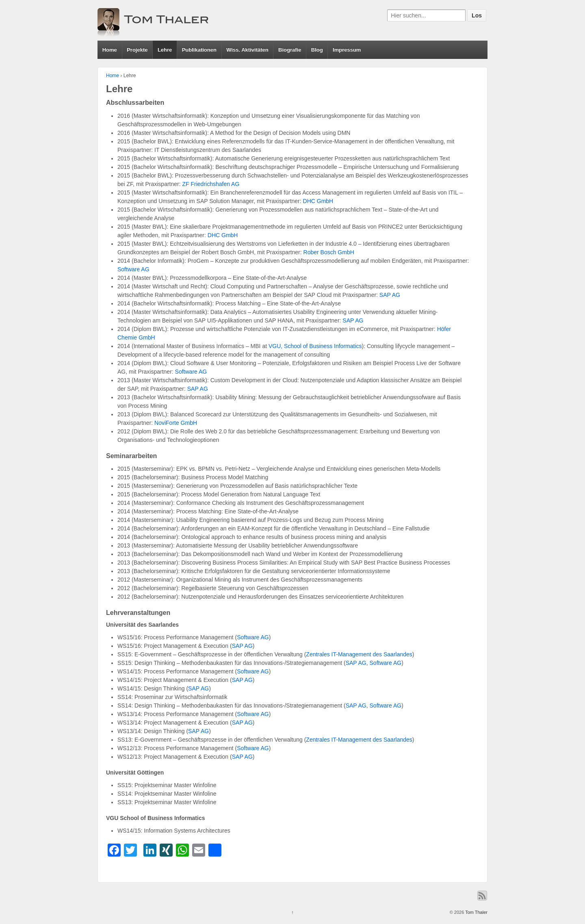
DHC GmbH (318, 201)
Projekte (137, 50)
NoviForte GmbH (176, 423)
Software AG (133, 269)
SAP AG (390, 295)
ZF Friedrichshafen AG (211, 184)
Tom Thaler (476, 912)
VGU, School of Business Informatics (315, 346)
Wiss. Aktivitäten (247, 50)
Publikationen (199, 50)
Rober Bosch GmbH (329, 252)
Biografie (290, 50)
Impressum (347, 50)
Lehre (165, 50)
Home (110, 50)
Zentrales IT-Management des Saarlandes (359, 654)
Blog (317, 50)
